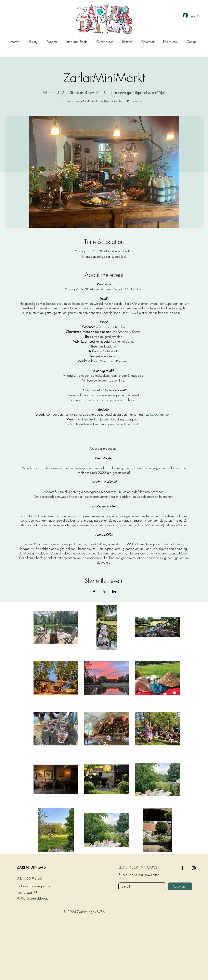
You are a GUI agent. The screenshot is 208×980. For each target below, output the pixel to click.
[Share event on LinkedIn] (114, 592)
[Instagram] (194, 868)
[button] (52, 42)
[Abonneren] (180, 886)
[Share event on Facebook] (94, 592)
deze (84, 419)
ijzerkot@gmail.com (158, 414)
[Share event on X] (104, 592)
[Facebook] (182, 868)
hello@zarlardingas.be (34, 886)
